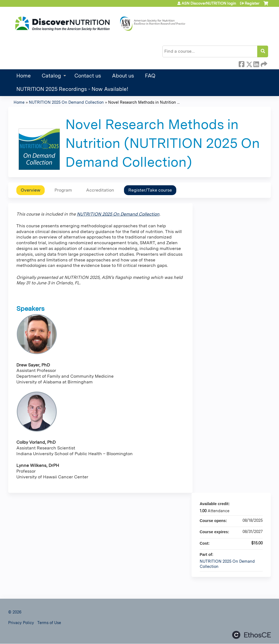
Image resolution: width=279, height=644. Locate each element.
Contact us (88, 76)
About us (123, 76)
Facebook (241, 63)
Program (63, 190)
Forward (263, 63)
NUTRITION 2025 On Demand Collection (66, 102)
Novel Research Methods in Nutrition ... (144, 102)
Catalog (51, 76)
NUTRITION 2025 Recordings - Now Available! (72, 89)
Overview (31, 190)
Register (252, 3)
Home (24, 76)
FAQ (150, 76)
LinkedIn (256, 63)
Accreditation (100, 190)
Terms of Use (49, 623)
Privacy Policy (21, 623)
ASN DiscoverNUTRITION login (209, 3)
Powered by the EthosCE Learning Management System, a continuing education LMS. (251, 635)
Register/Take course (150, 190)
